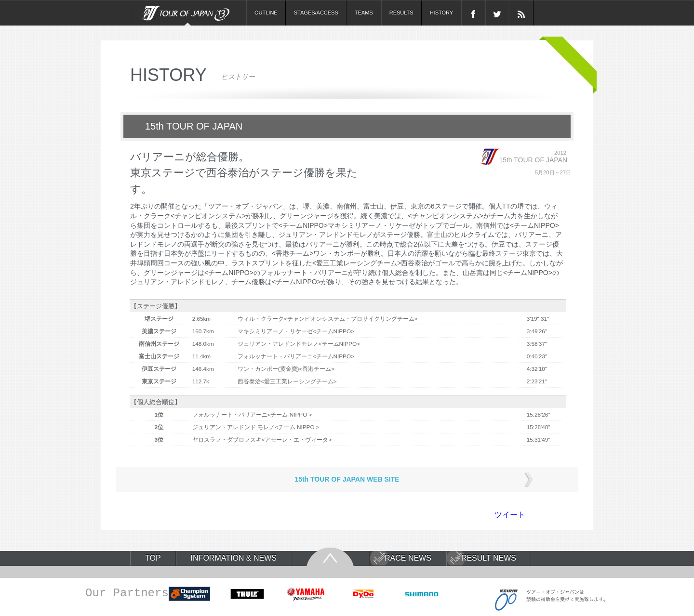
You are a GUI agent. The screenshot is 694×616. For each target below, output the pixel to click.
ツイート (510, 515)
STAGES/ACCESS (316, 13)
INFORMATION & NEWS (234, 558)
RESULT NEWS (489, 558)
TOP (153, 558)
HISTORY (442, 13)
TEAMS (364, 13)
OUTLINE (266, 13)
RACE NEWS (408, 558)
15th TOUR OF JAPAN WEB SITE (347, 479)
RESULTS (401, 13)
